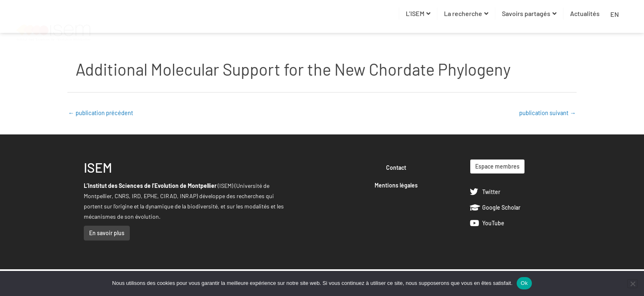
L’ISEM (418, 13)
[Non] (632, 284)
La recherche (466, 13)
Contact (396, 168)
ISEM (98, 168)
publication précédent (101, 113)
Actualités (585, 13)
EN (615, 14)
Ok (524, 283)
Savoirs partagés (529, 13)
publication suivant (547, 113)
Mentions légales (396, 186)
